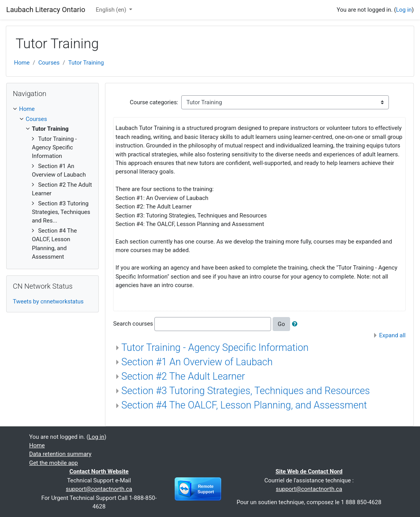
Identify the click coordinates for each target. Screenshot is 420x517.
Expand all (392, 335)
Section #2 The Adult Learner (183, 376)
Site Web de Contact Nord (309, 471)
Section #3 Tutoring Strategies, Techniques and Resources (246, 391)
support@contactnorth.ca (99, 489)
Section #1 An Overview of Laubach (197, 362)
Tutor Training (86, 63)
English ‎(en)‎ (112, 10)
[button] (296, 324)
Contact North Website (99, 471)
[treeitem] (52, 109)
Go (281, 324)
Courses (49, 63)
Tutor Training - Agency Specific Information (215, 348)
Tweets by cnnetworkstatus (48, 301)
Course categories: (154, 102)
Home (22, 63)
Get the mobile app (53, 463)
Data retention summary (60, 454)
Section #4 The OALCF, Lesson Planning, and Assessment (244, 405)
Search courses (133, 324)
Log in (404, 10)
